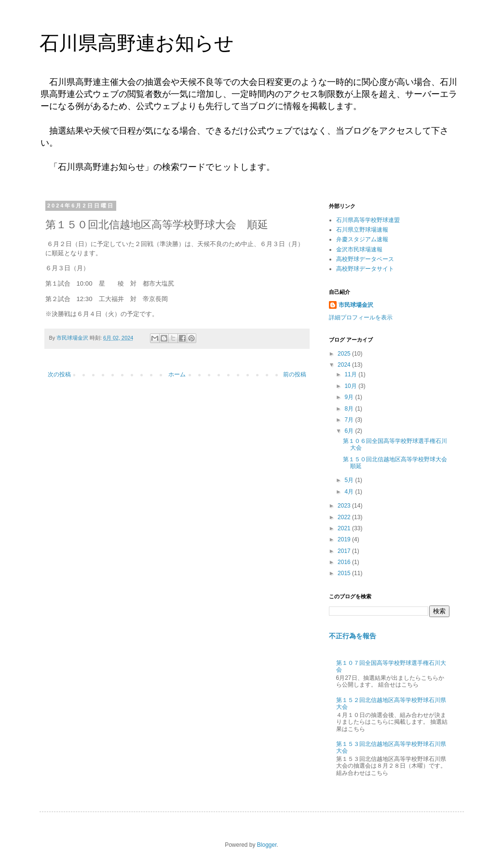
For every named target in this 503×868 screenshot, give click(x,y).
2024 (345, 365)
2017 (345, 551)
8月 (350, 409)
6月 (350, 431)
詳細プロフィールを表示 (361, 317)
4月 (350, 492)
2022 (345, 517)
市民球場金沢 (356, 305)
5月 (350, 480)
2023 (345, 506)
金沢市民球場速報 (359, 249)
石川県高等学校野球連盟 (368, 220)
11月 (351, 374)
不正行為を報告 (353, 636)
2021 (345, 528)
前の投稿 (295, 374)
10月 (351, 386)
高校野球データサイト (365, 269)
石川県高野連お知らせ (137, 43)
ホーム (177, 374)
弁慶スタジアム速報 (362, 239)
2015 (345, 573)
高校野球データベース (365, 259)
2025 (345, 354)
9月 (350, 397)
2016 (345, 562)
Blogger (267, 845)
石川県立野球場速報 (362, 230)
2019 (345, 539)
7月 (350, 420)
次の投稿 (59, 374)
